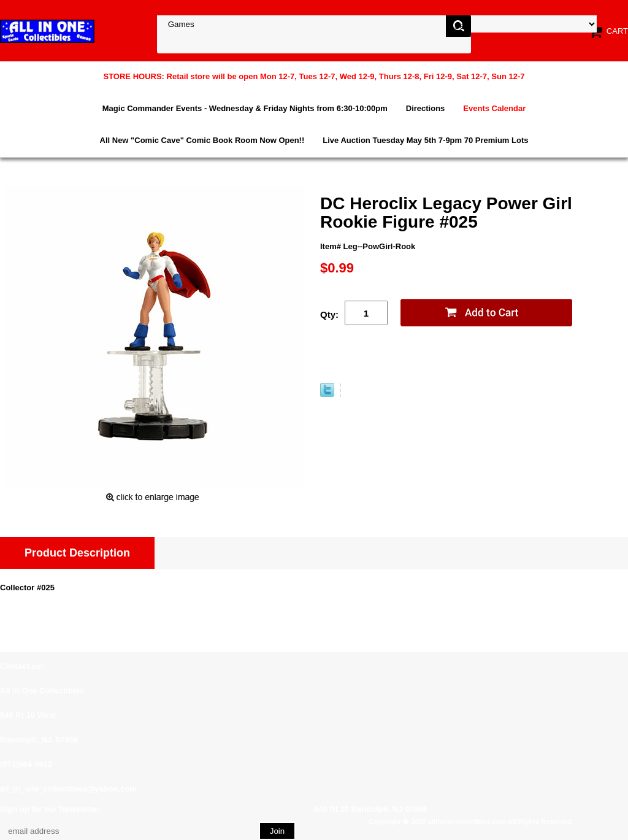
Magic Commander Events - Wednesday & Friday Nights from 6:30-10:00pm (245, 108)
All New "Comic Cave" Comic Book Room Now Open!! (202, 140)
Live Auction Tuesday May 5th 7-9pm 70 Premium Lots (425, 140)
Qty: (329, 314)
